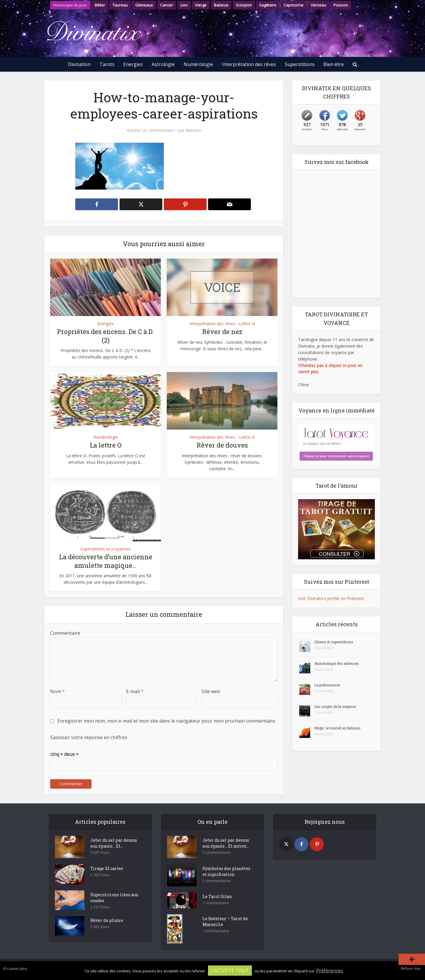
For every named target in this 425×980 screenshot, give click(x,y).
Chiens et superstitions (334, 642)
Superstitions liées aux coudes (114, 898)
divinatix (193, 130)
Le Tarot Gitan (217, 896)
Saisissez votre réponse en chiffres (89, 737)
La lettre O (106, 445)
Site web (211, 691)
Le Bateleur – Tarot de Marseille (225, 921)
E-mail (135, 691)
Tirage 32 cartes (107, 868)
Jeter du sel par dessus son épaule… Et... (114, 843)
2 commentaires (217, 881)
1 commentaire (216, 903)
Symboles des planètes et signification (226, 871)
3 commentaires (217, 852)
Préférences (330, 971)
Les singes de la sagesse (335, 706)
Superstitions (300, 64)
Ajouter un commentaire (150, 130)
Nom (58, 691)
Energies (133, 64)
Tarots (107, 64)
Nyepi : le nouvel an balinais (337, 728)
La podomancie (327, 685)
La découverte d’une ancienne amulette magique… (106, 561)
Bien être (334, 64)
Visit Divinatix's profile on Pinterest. (331, 598)
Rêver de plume (107, 920)
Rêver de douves (222, 445)
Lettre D (247, 437)
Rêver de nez (222, 332)
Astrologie (163, 64)
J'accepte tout (230, 971)
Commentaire (65, 633)
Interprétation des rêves (249, 64)
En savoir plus (15, 969)
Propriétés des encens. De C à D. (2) (106, 336)
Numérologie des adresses (337, 663)
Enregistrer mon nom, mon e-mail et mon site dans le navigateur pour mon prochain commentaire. (167, 721)
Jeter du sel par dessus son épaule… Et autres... (226, 843)
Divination (79, 64)
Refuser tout (411, 968)
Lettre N (247, 324)
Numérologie (198, 64)
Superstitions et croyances (106, 549)
